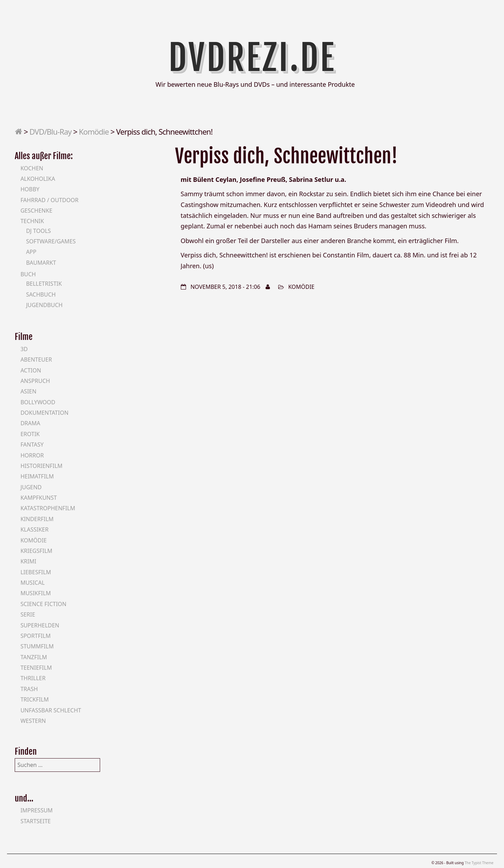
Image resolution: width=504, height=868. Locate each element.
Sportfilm (35, 636)
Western (33, 721)
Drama (30, 423)
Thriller (33, 678)
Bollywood (38, 402)
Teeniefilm (36, 668)
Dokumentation (44, 413)
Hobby (30, 189)
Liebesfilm (36, 572)
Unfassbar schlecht (51, 710)
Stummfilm (37, 646)
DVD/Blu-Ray (50, 131)
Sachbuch (41, 294)
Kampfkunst (38, 498)
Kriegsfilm (36, 551)
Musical (32, 583)
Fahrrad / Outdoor (49, 200)
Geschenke (36, 211)
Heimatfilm (37, 476)
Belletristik (44, 284)
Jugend (31, 487)
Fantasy (32, 444)
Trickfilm (34, 699)
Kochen (32, 168)
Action (31, 370)
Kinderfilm (37, 519)
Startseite (36, 821)
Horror (32, 455)
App (31, 252)
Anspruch (35, 381)
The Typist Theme (479, 863)
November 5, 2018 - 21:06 (225, 287)
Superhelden (40, 625)
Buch (28, 274)
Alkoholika (38, 179)
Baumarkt (41, 263)
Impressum (36, 810)
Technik (32, 221)
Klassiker (34, 529)
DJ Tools (38, 231)
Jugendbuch (44, 305)
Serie (28, 614)
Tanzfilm (34, 657)
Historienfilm (41, 466)
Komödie (94, 131)
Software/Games (51, 241)
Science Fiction (43, 604)
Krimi (28, 561)
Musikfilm (36, 593)
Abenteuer (36, 360)
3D (24, 349)
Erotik (30, 434)
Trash (29, 689)
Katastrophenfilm (48, 508)
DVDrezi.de (252, 58)
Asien (28, 391)
